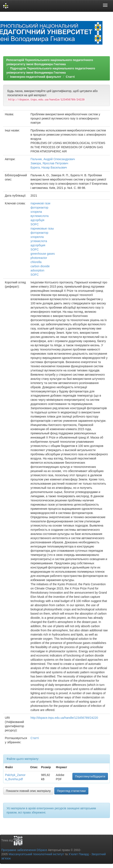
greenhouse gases (43, 254)
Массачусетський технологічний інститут (36, 854)
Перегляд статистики (71, 791)
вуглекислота (40, 216)
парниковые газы (42, 228)
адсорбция (38, 245)
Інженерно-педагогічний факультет (36, 77)
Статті (70, 77)
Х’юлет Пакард (79, 854)
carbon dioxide (40, 266)
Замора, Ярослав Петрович (49, 163)
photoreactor (39, 258)
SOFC (35, 224)
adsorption (37, 270)
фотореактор (39, 208)
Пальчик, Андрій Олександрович (53, 159)
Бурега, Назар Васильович (49, 167)
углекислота (39, 241)
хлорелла (37, 237)
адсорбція (37, 220)
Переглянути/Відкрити (90, 776)
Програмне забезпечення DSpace (24, 850)
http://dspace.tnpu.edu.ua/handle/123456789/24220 (64, 718)
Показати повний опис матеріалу (28, 791)
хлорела (36, 212)
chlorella (36, 262)
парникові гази (40, 203)
